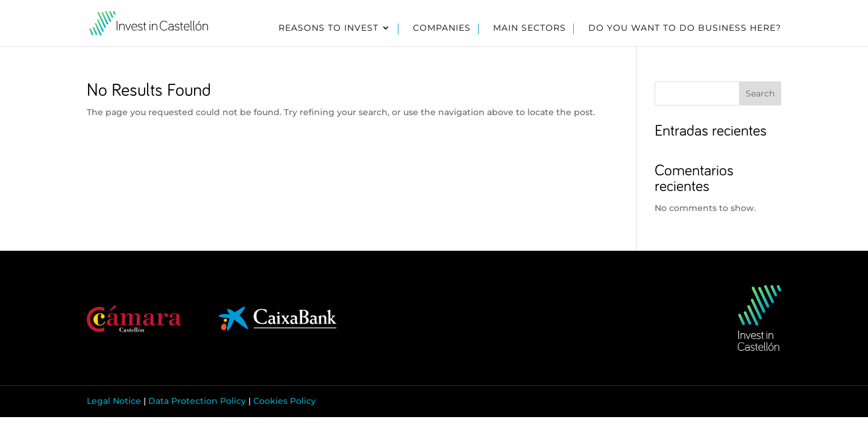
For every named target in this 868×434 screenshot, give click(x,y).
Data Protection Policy (197, 401)
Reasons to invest (329, 28)
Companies (442, 28)
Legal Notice (114, 401)
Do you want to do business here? (685, 28)
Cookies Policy (285, 401)
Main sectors (530, 28)
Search (760, 93)
